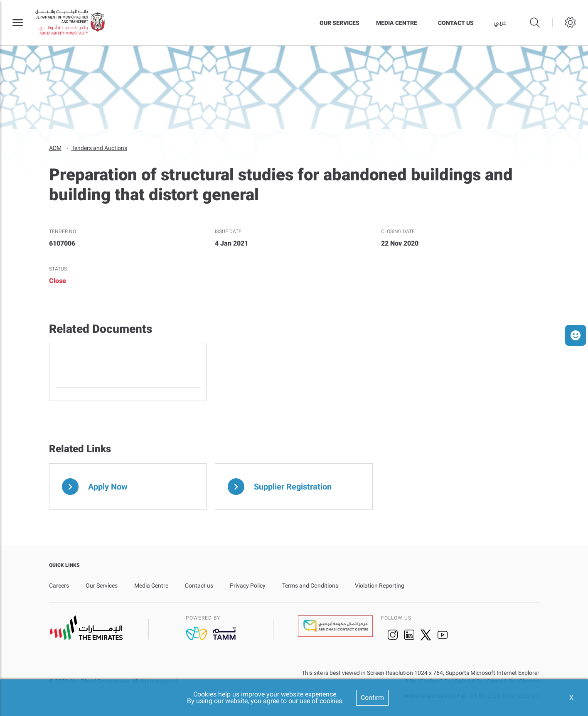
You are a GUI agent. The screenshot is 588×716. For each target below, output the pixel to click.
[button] (576, 335)
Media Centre (397, 23)
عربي (500, 23)
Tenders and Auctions (99, 148)
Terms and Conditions (310, 585)
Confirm (372, 698)
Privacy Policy (248, 585)
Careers (59, 585)
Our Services (340, 23)
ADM (55, 148)
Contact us (456, 23)
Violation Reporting (380, 585)
